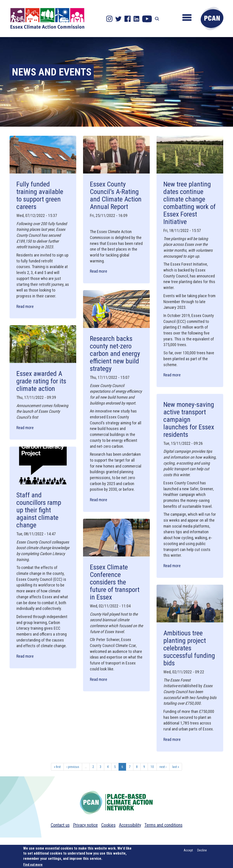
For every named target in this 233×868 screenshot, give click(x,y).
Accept (188, 850)
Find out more (33, 865)
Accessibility (130, 825)
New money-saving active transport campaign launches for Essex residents (189, 419)
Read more (25, 306)
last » (176, 767)
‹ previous (73, 767)
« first (57, 767)
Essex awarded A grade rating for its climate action (41, 381)
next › (163, 767)
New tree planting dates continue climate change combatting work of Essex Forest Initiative (190, 203)
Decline (202, 850)
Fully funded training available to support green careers (40, 195)
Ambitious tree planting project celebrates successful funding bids (189, 648)
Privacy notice (85, 825)
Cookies (108, 825)
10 (152, 767)
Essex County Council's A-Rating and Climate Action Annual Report (116, 195)
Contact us (60, 825)
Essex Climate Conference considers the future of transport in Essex (115, 582)
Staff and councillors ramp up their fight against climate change (39, 510)
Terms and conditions (163, 825)
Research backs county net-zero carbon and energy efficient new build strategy (115, 353)
